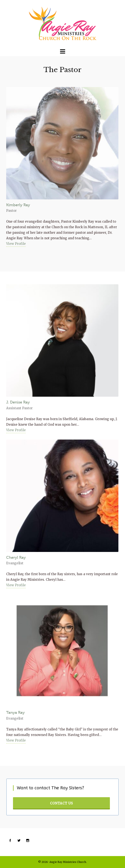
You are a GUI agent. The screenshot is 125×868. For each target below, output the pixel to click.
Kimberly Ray (18, 205)
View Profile (16, 244)
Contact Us (62, 803)
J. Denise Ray (18, 402)
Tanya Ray (15, 713)
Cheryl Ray (16, 557)
